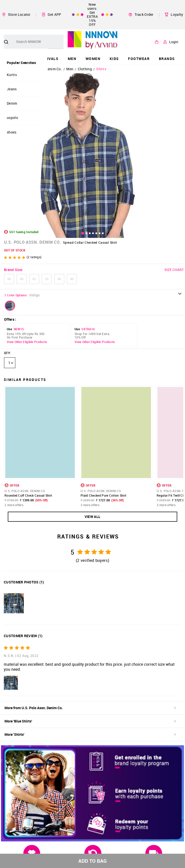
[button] (10, 306)
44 (9, 279)
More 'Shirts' (90, 734)
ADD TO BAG (93, 861)
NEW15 (19, 329)
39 (47, 279)
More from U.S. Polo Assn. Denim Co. (90, 708)
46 (59, 279)
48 (22, 279)
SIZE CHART (174, 270)
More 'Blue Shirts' (90, 721)
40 (72, 279)
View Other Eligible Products (27, 342)
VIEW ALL (93, 517)
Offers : (10, 319)
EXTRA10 (88, 329)
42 (34, 279)
